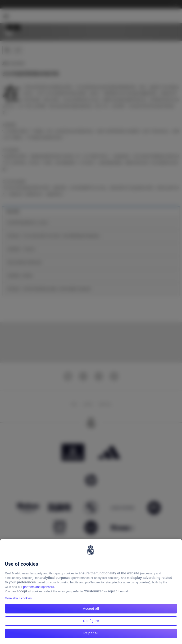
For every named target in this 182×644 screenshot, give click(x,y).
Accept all (91, 608)
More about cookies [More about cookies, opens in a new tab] (18, 598)
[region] (91, 592)
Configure (91, 621)
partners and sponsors (39, 587)
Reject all (91, 633)
